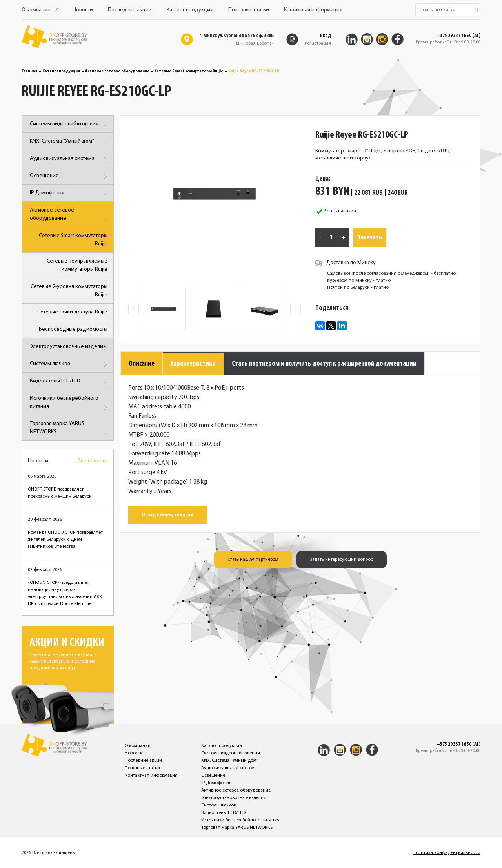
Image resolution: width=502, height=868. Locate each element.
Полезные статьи (249, 10)
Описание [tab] (142, 364)
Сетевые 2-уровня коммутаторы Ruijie (69, 291)
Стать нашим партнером (253, 560)
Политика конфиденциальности (447, 853)
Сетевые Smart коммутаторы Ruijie (189, 71)
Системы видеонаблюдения (70, 125)
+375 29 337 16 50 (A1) (458, 36)
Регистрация (318, 43)
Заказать (370, 238)
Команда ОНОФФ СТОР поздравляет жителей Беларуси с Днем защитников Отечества (65, 540)
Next (296, 309)
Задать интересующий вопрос (342, 560)
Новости (83, 10)
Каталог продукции (190, 10)
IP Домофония (70, 194)
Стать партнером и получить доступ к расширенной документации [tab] (324, 364)
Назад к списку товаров (168, 515)
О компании (40, 10)
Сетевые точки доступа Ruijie (72, 312)
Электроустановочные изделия (70, 347)
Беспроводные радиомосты (73, 329)
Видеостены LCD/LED (70, 382)
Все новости (93, 461)
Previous (134, 309)
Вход (326, 36)
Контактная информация (313, 10)
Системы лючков (70, 365)
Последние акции (130, 10)
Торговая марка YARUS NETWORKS (70, 429)
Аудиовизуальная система (70, 159)
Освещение (70, 177)
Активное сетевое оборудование (117, 71)
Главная (29, 71)
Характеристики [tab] (193, 364)
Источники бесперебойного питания (70, 404)
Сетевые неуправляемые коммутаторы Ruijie (77, 265)
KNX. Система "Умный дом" (70, 142)
